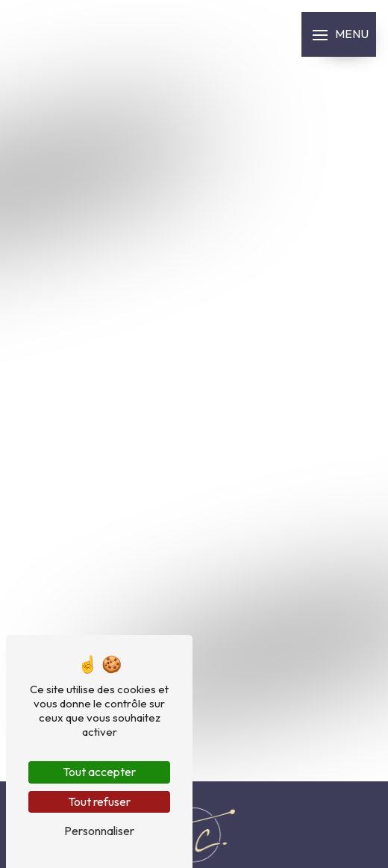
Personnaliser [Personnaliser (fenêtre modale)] (99, 831)
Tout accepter (99, 772)
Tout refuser (99, 802)
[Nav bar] (339, 34)
